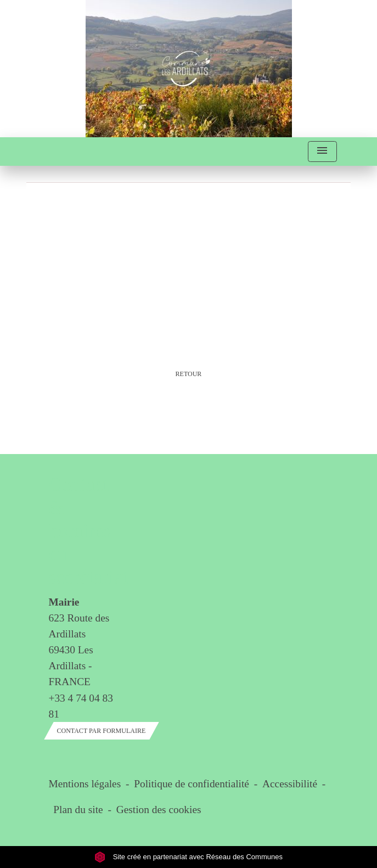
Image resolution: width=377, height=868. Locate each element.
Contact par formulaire (102, 731)
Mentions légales (85, 784)
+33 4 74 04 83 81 (81, 706)
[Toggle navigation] (322, 152)
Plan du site (78, 810)
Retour (189, 374)
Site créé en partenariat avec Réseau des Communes (188, 857)
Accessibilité (290, 784)
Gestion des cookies (159, 810)
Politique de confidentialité (192, 784)
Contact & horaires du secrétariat (81, 531)
